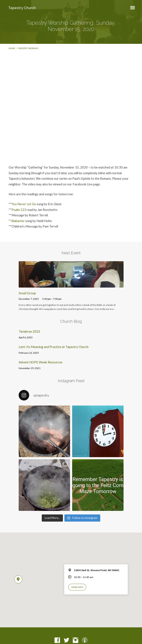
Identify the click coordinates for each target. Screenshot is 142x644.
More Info (77, 587)
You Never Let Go (24, 204)
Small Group (27, 293)
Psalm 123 (19, 210)
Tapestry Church (22, 8)
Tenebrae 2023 (29, 331)
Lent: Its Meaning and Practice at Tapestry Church (54, 347)
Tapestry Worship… (29, 48)
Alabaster (18, 221)
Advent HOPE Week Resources (41, 362)
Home (12, 48)
